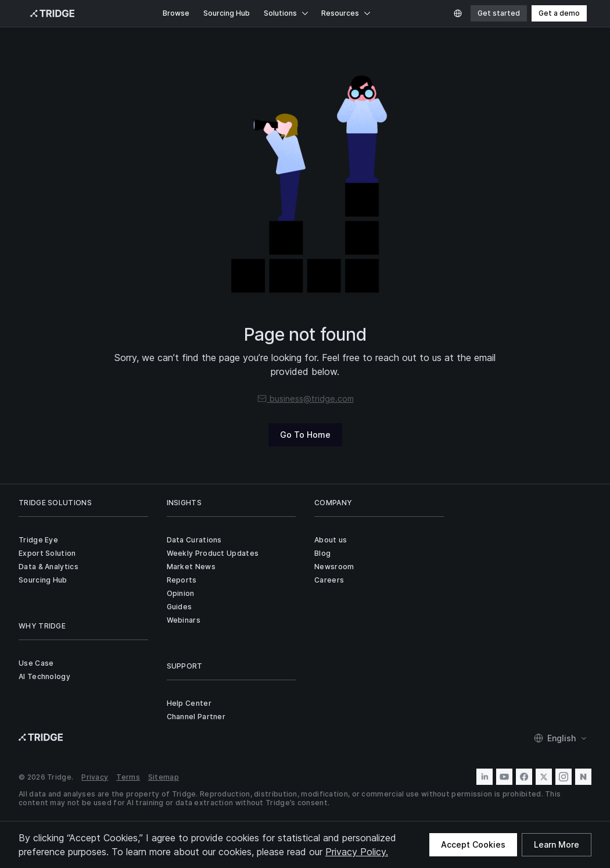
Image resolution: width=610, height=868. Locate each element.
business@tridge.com (305, 399)
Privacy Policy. (357, 852)
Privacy (95, 777)
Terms (128, 777)
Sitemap (164, 777)
